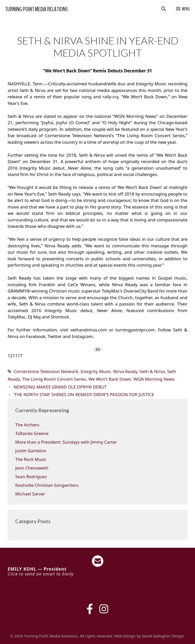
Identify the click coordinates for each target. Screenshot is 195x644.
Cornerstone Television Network (46, 371)
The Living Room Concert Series (54, 379)
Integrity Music (96, 371)
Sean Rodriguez (31, 477)
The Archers (27, 425)
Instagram (82, 336)
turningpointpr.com (135, 330)
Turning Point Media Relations (36, 9)
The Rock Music (31, 459)
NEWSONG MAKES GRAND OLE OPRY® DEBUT (60, 387)
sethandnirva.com (89, 330)
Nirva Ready (125, 371)
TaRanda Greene (32, 433)
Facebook (36, 336)
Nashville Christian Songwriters (47, 485)
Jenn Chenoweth (32, 468)
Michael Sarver (30, 494)
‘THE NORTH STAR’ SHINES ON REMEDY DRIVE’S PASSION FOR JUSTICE (84, 395)
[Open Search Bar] (163, 9)
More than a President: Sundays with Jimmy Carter (66, 442)
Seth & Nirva (152, 371)
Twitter (55, 336)
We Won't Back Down (110, 379)
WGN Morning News (154, 379)
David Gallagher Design (163, 636)
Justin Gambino (31, 451)
